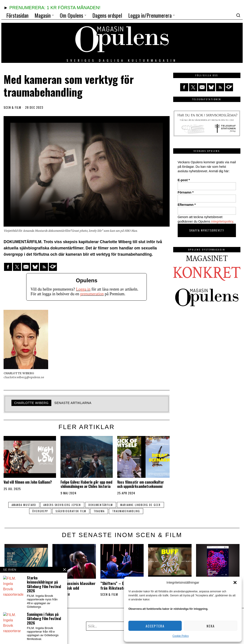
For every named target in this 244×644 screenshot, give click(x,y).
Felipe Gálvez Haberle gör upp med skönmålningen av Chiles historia (86, 484)
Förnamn (186, 192)
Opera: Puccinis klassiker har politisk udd (74, 586)
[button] (235, 582)
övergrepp (40, 511)
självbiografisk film (71, 511)
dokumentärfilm (101, 505)
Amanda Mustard (24, 505)
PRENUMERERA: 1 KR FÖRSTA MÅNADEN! (55, 8)
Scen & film (12, 107)
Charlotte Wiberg (31, 403)
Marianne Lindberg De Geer (141, 505)
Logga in (83, 289)
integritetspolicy (222, 221)
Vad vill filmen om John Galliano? (28, 482)
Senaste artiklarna (73, 403)
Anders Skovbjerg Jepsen (62, 505)
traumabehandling (126, 511)
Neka (211, 626)
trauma (99, 511)
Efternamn (187, 205)
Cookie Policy (181, 636)
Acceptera (155, 626)
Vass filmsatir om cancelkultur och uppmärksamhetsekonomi (141, 484)
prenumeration (92, 294)
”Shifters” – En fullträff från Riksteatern (121, 586)
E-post (184, 180)
